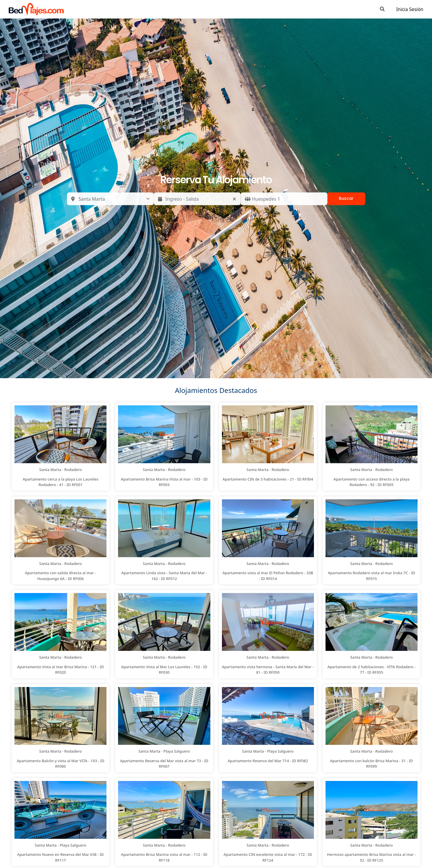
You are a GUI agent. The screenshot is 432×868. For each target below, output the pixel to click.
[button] (60, 447)
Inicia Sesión (410, 9)
